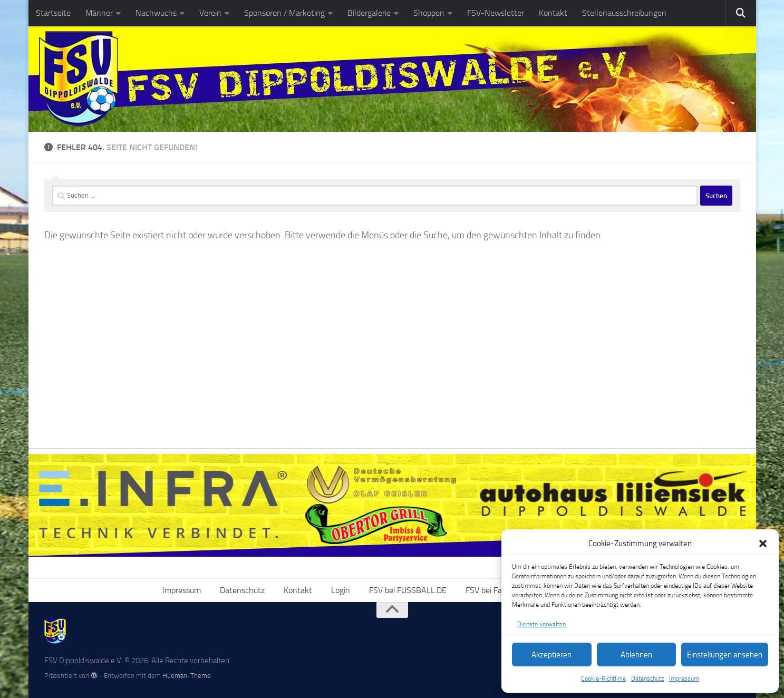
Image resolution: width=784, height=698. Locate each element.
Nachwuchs (156, 13)
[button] (763, 544)
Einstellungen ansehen (725, 655)
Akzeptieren (551, 655)
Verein (210, 13)
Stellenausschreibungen (624, 13)
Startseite (53, 13)
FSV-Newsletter (496, 13)
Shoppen (429, 13)
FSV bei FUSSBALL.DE (408, 590)
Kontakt (553, 13)
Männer (99, 13)
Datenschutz (647, 678)
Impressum (684, 678)
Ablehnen (636, 655)
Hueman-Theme (187, 676)
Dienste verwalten (541, 624)
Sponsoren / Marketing (284, 13)
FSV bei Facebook (496, 590)
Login (341, 590)
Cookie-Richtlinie (603, 678)
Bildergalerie (369, 13)
